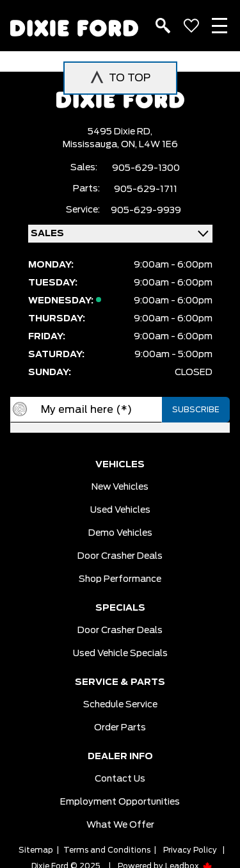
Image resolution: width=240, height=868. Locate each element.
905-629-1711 (146, 189)
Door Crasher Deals (120, 556)
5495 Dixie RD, (120, 132)
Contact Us (120, 779)
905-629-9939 (146, 211)
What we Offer (120, 825)
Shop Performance (120, 579)
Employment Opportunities (120, 802)
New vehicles (120, 487)
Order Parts (120, 728)
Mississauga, (92, 145)
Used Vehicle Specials (120, 654)
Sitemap (36, 850)
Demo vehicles (120, 533)
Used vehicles (120, 510)
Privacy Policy (190, 850)
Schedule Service (120, 705)
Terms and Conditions (107, 850)
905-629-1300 (146, 168)
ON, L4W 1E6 (149, 145)
